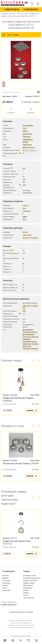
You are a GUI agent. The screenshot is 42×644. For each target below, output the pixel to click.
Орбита (25, 131)
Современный (28, 139)
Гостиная (34, 306)
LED (24, 168)
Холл (29, 306)
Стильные (26, 349)
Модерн (25, 142)
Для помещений (28, 334)
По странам (6, 580)
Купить (32, 411)
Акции (4, 588)
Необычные (27, 346)
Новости (26, 593)
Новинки (5, 585)
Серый (25, 145)
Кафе (24, 306)
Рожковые (34, 349)
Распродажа (6, 583)
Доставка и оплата (30, 575)
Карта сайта (6, 590)
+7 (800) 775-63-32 (11, 9)
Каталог (12, 14)
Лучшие (34, 341)
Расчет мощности (31, 150)
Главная (4, 14)
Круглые (35, 337)
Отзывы (26, 590)
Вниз (24, 219)
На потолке (27, 303)
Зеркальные (27, 344)
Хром (30, 145)
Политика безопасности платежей (21, 612)
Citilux (6, 92)
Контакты (6, 575)
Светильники (23, 14)
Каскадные (26, 341)
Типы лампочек (29, 598)
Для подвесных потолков (28, 331)
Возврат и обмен (29, 583)
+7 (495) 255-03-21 (31, 9)
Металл (25, 147)
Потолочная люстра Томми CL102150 (21, 463)
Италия (15, 92)
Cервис (27, 571)
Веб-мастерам (28, 585)
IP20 (24, 311)
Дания (31, 125)
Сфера (25, 217)
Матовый (26, 238)
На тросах (33, 332)
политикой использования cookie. (21, 628)
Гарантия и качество (30, 580)
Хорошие (35, 344)
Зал (24, 308)
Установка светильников (32, 578)
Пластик (32, 147)
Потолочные (27, 337)
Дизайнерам (28, 588)
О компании (8, 571)
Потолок (34, 303)
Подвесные (34, 14)
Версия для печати (38, 92)
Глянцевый (27, 211)
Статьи (26, 595)
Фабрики (5, 578)
